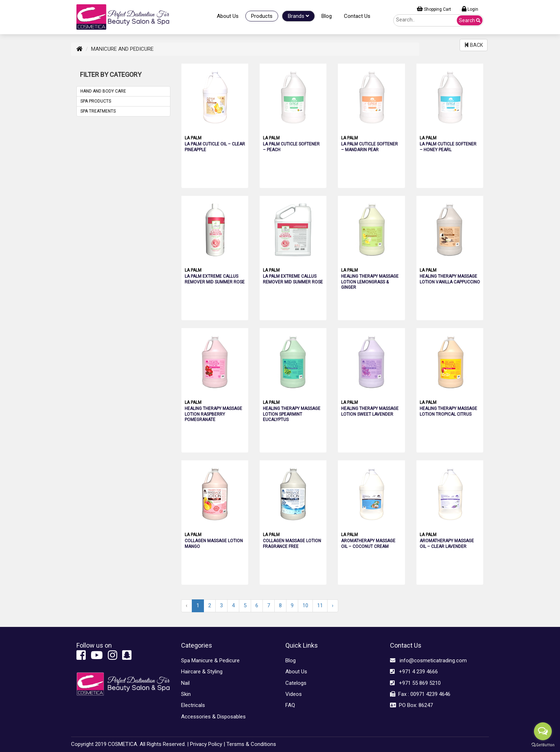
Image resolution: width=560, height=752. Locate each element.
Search (470, 20)
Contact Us (357, 16)
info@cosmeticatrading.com (428, 661)
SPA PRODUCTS (96, 101)
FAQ (290, 705)
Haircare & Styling (202, 672)
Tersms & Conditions (251, 744)
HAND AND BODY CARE (103, 91)
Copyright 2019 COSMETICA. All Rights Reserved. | (130, 744)
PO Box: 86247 (411, 705)
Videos (294, 694)
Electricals (193, 705)
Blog (327, 16)
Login (470, 9)
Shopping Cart (434, 9)
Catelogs (296, 683)
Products (262, 16)
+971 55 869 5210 (415, 683)
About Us (228, 16)
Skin (186, 694)
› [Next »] (333, 605)
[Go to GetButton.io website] (543, 745)
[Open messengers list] (543, 731)
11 (320, 605)
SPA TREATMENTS (98, 111)
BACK (474, 45)
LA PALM (193, 138)
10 (305, 605)
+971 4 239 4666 (414, 672)
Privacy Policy (206, 744)
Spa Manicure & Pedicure (210, 661)
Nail (185, 683)
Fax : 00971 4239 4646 (420, 694)
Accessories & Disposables (213, 717)
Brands (298, 16)
